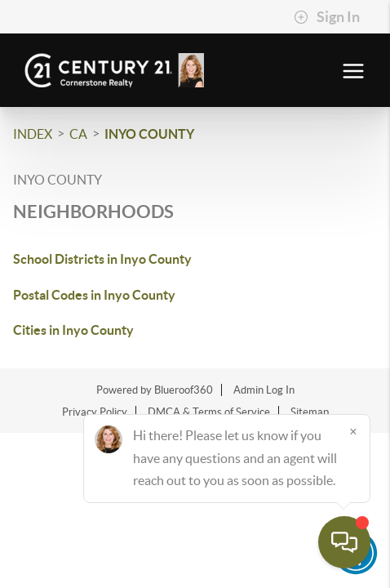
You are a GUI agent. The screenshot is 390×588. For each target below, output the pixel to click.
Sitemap (310, 412)
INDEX (33, 134)
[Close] (353, 431)
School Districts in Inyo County (102, 259)
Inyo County (149, 134)
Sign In (327, 17)
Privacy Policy (95, 412)
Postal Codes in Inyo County (94, 295)
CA (78, 134)
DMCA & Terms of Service (209, 412)
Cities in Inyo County (73, 330)
